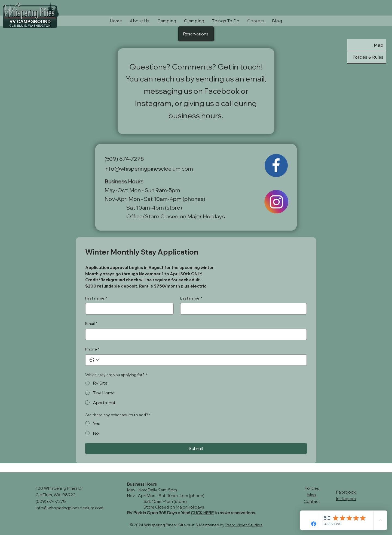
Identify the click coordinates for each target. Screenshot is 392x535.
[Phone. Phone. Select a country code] (94, 360)
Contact (312, 501)
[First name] (128, 309)
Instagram (346, 499)
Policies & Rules (368, 57)
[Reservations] (196, 34)
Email (91, 324)
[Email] (194, 334)
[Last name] (242, 309)
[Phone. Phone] (201, 360)
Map (312, 495)
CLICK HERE (202, 513)
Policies (312, 488)
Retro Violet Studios (244, 525)
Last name (191, 298)
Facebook (346, 492)
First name (96, 298)
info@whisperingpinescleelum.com (149, 169)
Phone (92, 349)
